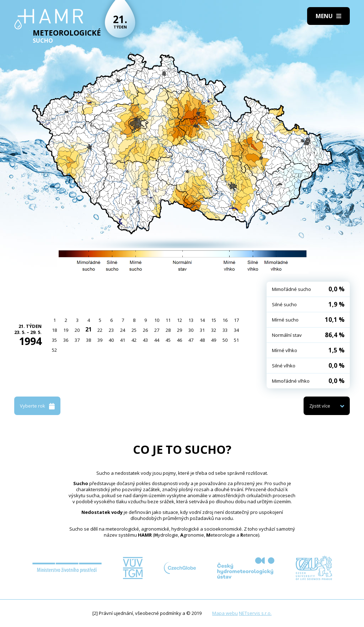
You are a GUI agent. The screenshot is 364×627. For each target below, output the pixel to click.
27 (157, 330)
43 (145, 340)
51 (236, 340)
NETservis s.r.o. (255, 613)
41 (123, 340)
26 (145, 330)
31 (202, 330)
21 (89, 329)
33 (225, 330)
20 (77, 330)
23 (111, 330)
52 (54, 350)
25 (134, 330)
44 (157, 340)
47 (191, 340)
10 (157, 320)
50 (225, 340)
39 (100, 340)
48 (202, 340)
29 (180, 330)
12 (180, 320)
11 (168, 320)
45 (168, 340)
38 (89, 340)
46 (180, 340)
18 (54, 330)
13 (191, 320)
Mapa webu (225, 613)
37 (77, 340)
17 (236, 320)
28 (168, 330)
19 (66, 330)
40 (111, 340)
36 (66, 340)
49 (214, 340)
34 (236, 330)
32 (214, 330)
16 (225, 320)
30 (191, 330)
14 (202, 320)
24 (123, 330)
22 (100, 330)
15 (214, 320)
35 (54, 340)
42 (134, 340)
